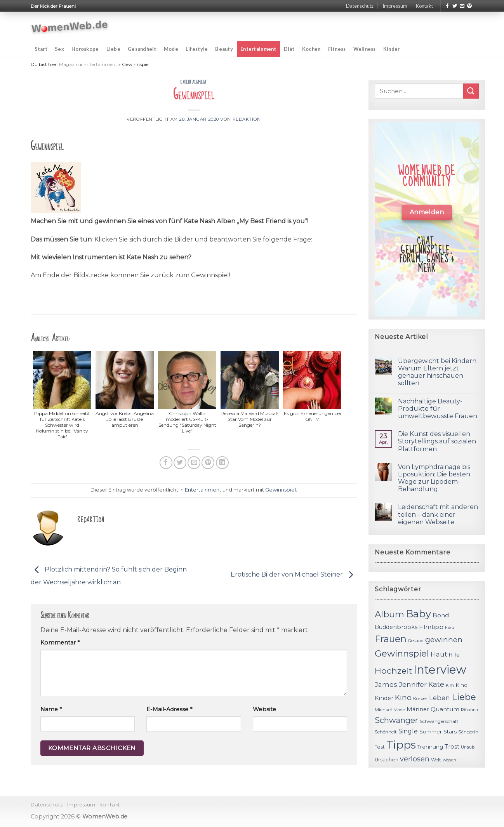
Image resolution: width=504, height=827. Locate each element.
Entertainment (258, 49)
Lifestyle (197, 49)
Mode (171, 49)
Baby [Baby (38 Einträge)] (418, 614)
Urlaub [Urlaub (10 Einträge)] (468, 747)
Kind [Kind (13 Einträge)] (461, 685)
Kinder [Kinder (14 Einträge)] (384, 698)
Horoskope (85, 49)
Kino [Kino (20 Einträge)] (403, 698)
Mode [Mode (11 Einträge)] (399, 710)
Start (41, 49)
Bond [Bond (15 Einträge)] (441, 615)
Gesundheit (142, 49)
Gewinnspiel (281, 490)
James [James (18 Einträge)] (386, 684)
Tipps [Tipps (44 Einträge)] (401, 745)
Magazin (69, 64)
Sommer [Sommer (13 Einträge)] (431, 731)
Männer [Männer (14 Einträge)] (418, 709)
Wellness (365, 49)
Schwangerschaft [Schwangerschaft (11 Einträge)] (439, 721)
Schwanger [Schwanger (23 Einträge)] (396, 720)
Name (51, 709)
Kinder (392, 49)
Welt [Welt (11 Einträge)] (436, 760)
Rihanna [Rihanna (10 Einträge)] (469, 710)
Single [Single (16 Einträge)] (408, 731)
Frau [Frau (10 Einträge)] (450, 628)
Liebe (113, 49)
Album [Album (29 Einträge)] (389, 614)
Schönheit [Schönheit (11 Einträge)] (386, 732)
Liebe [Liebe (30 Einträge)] (464, 697)
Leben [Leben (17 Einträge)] (440, 698)
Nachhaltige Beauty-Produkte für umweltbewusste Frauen (438, 409)
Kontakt (424, 6)
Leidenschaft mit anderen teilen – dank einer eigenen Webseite (438, 514)
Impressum (395, 6)
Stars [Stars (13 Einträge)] (450, 731)
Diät (289, 49)
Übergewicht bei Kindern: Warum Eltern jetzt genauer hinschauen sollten (438, 372)
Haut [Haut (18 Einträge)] (439, 654)
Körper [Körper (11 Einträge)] (420, 698)
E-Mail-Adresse (169, 709)
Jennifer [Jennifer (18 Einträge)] (413, 684)
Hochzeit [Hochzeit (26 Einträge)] (393, 671)
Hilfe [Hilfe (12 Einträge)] (454, 655)
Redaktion (247, 119)
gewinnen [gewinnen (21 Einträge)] (444, 640)
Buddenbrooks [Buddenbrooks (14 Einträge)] (396, 627)
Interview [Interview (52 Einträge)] (440, 670)
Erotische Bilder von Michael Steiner (294, 574)
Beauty (224, 49)
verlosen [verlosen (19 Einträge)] (415, 759)
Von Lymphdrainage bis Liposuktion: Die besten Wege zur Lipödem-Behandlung (434, 478)
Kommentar (60, 643)
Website (264, 709)
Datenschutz (360, 6)
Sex (59, 49)
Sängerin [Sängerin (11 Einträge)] (468, 732)
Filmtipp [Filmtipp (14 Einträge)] (431, 627)
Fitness (337, 49)
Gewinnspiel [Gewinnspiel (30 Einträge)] (402, 653)
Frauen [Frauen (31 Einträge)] (391, 639)
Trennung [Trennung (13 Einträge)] (430, 747)
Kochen (311, 49)
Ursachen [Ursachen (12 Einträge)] (387, 760)
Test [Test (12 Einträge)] (380, 747)
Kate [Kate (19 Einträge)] (436, 684)
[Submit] (471, 91)
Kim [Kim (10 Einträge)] (450, 685)
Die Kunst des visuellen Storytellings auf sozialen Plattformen (437, 441)
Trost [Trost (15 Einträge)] (452, 746)
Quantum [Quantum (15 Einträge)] (445, 709)
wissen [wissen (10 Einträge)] (449, 760)
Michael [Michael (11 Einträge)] (383, 710)
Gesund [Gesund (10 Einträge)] (416, 641)
